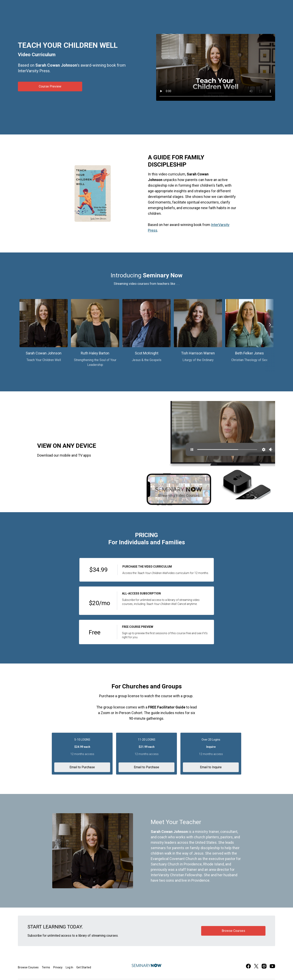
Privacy (58, 967)
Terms (46, 967)
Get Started (84, 967)
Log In (69, 967)
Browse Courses (28, 967)
